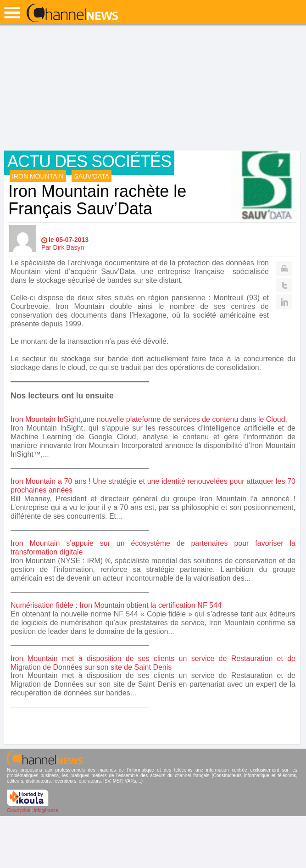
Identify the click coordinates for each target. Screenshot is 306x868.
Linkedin (284, 302)
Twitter (284, 285)
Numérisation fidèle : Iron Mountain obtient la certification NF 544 (116, 605)
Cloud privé (19, 810)
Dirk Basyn (69, 247)
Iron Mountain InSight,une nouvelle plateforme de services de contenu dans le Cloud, (149, 419)
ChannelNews (72, 13)
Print (284, 269)
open (12, 13)
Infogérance (46, 810)
